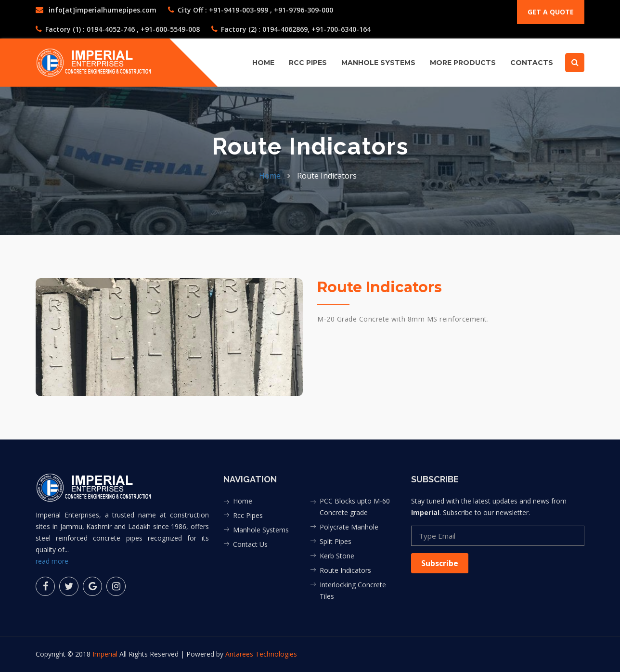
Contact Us (250, 544)
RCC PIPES (308, 63)
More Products (463, 63)
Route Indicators (345, 570)
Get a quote (551, 12)
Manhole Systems (261, 530)
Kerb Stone (337, 556)
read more (52, 561)
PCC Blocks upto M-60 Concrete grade (355, 507)
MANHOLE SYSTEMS (378, 63)
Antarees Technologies (261, 654)
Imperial (106, 654)
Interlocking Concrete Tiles (353, 590)
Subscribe (440, 563)
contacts (532, 63)
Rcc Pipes (248, 515)
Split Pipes (336, 541)
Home (263, 63)
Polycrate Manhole (349, 527)
